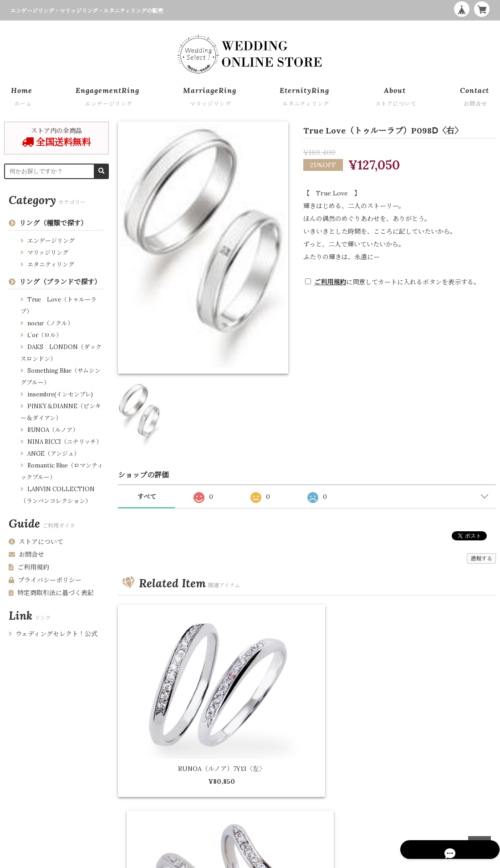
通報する (481, 558)
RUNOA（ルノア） (53, 430)
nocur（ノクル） (50, 323)
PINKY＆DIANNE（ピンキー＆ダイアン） (61, 412)
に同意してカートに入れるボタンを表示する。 (397, 282)
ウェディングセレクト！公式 (53, 634)
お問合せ (26, 555)
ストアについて (36, 542)
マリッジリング (48, 253)
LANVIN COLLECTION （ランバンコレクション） (58, 495)
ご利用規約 (330, 282)
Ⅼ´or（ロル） (45, 335)
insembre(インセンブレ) (60, 394)
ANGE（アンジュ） (54, 454)
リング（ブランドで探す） (60, 282)
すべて (147, 497)
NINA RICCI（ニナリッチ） (65, 442)
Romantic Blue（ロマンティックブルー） (62, 471)
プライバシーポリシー (45, 580)
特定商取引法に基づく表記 (51, 593)
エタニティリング (51, 265)
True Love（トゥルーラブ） (59, 306)
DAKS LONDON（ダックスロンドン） (61, 353)
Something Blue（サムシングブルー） (61, 377)
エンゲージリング (51, 241)
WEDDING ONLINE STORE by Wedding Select (434, 859)
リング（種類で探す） (53, 223)
